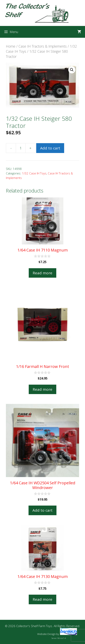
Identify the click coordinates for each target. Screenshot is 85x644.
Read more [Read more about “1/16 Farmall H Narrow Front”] (42, 389)
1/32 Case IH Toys (34, 173)
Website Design (46, 634)
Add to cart (50, 148)
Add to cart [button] (42, 510)
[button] (72, 70)
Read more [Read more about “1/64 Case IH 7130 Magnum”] (42, 599)
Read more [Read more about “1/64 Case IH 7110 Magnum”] (42, 273)
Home (11, 46)
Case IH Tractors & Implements (43, 46)
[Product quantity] (21, 148)
